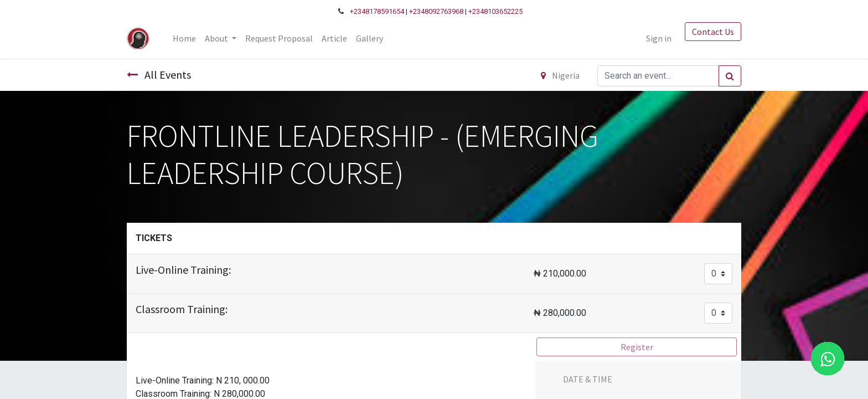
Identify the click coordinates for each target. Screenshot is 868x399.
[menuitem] (184, 38)
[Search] (730, 76)
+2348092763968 (436, 11)
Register (637, 347)
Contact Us (713, 32)
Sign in (659, 38)
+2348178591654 (377, 11)
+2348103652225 (495, 11)
